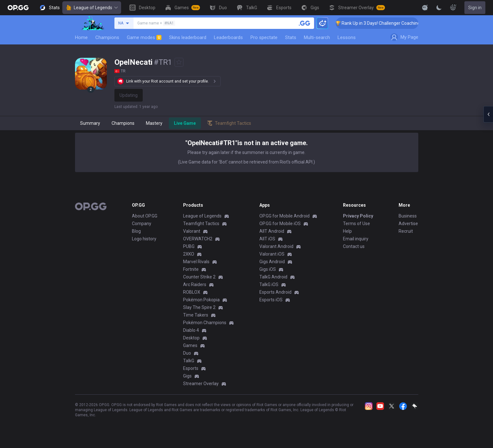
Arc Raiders (195, 284)
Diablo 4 (191, 330)
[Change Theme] (439, 8)
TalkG (189, 361)
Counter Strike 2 (199, 277)
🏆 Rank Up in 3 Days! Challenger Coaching (385, 23)
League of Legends (92, 8)
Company (142, 224)
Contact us (354, 246)
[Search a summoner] (305, 23)
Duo (187, 353)
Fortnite (191, 269)
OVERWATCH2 (198, 239)
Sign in (475, 8)
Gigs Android (272, 262)
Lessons (347, 37)
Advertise (408, 224)
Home (81, 37)
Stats (291, 37)
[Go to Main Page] (18, 8)
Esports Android (275, 292)
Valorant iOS (272, 254)
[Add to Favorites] (179, 62)
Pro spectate (264, 37)
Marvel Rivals (196, 262)
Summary (90, 123)
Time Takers (196, 315)
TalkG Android (273, 277)
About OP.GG (145, 216)
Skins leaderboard (188, 37)
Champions (107, 37)
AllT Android (272, 231)
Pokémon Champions (205, 323)
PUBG (189, 246)
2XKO (189, 254)
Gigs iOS (268, 269)
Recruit (406, 231)
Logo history (144, 239)
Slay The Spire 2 (199, 307)
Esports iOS (271, 300)
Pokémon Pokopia (201, 300)
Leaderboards (228, 37)
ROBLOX (192, 292)
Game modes (144, 37)
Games (190, 345)
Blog (136, 231)
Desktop (191, 338)
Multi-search (317, 37)
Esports (191, 368)
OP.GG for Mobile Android (284, 216)
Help (347, 231)
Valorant (192, 231)
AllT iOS (267, 239)
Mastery (154, 123)
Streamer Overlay (201, 384)
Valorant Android (276, 246)
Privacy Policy (358, 216)
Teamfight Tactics (201, 224)
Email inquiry (356, 239)
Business (408, 216)
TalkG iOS (269, 284)
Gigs (187, 376)
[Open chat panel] (488, 114)
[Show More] (425, 8)
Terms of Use (356, 224)
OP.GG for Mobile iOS (280, 224)
